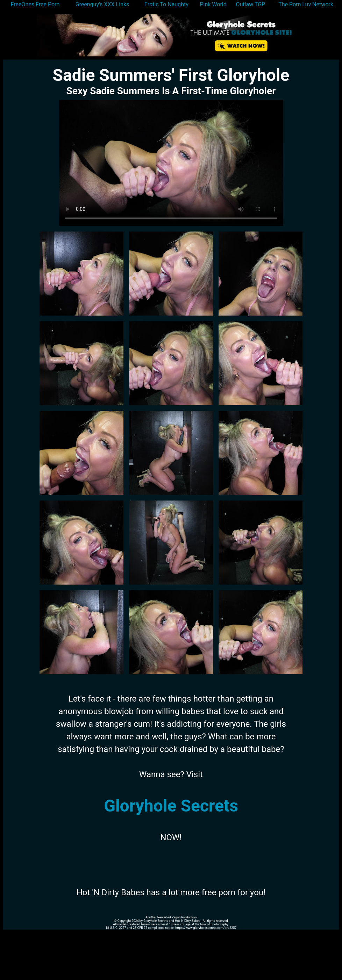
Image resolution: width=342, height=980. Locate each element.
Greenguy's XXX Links (102, 4)
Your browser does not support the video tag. (171, 163)
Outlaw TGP (251, 4)
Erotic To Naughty (166, 4)
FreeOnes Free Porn (35, 4)
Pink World (213, 4)
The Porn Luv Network (306, 4)
